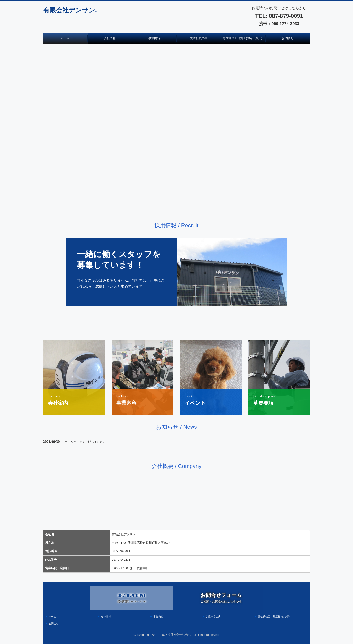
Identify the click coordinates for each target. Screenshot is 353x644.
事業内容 (154, 38)
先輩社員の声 (199, 38)
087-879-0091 (285, 16)
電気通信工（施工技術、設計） (243, 38)
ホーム (65, 38)
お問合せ (288, 38)
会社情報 (110, 38)
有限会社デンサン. (70, 10)
